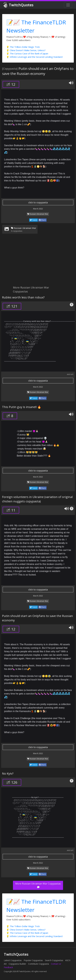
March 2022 (38, 209)
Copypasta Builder (17, 964)
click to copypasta (38, 202)
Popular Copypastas (33, 960)
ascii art (70, 374)
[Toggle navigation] (68, 5)
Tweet (34, 220)
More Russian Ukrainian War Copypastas (38, 885)
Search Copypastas (54, 960)
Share (42, 220)
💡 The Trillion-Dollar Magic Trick (23, 47)
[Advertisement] (38, 262)
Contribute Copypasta (39, 964)
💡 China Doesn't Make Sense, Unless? (26, 50)
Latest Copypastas (13, 960)
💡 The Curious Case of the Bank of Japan (27, 53)
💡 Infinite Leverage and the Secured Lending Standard (34, 57)
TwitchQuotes (19, 5)
